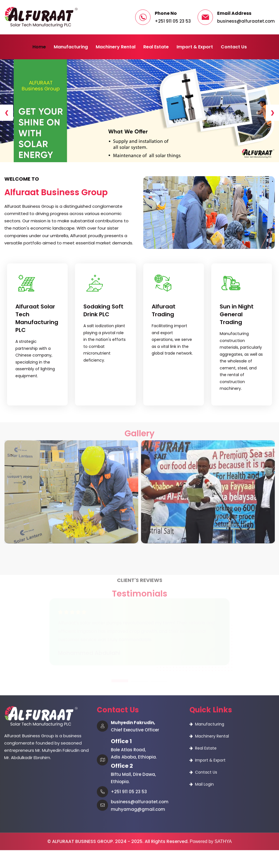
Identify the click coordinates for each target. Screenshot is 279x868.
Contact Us (234, 47)
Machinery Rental (116, 47)
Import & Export (195, 47)
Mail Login (204, 727)
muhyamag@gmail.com (138, 752)
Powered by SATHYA (211, 784)
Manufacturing (71, 47)
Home (39, 47)
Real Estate (156, 47)
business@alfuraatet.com (246, 21)
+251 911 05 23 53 (173, 21)
